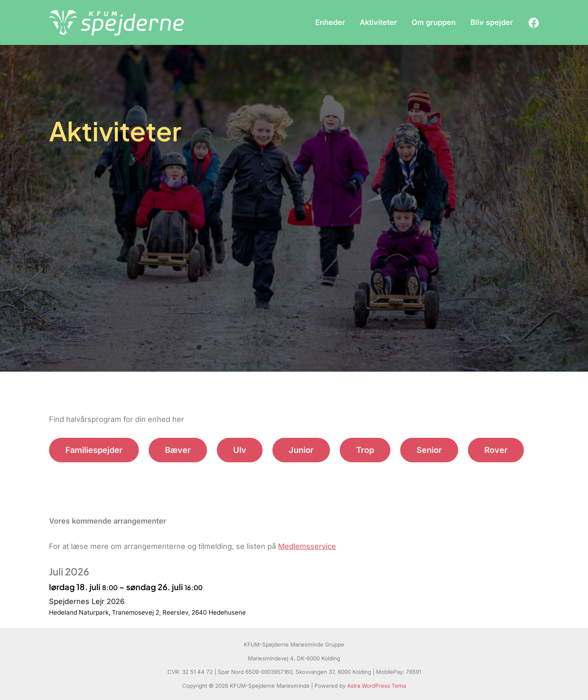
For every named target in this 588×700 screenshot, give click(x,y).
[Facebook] (534, 23)
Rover (496, 450)
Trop (365, 450)
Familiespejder (94, 450)
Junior (301, 450)
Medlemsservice (307, 546)
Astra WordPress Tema (376, 686)
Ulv (240, 450)
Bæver (178, 450)
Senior (429, 450)
